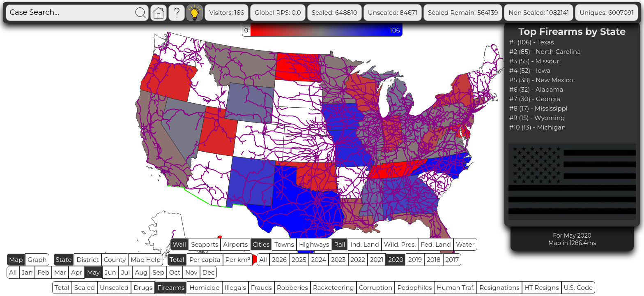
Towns (284, 244)
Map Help (146, 260)
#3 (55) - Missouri (535, 61)
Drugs (143, 288)
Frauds (261, 288)
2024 (319, 260)
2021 (377, 260)
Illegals (235, 288)
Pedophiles (414, 288)
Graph (37, 260)
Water (465, 244)
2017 (452, 260)
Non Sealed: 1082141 (571, 13)
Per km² (238, 260)
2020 (396, 260)
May (93, 272)
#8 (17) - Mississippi (538, 108)
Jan (27, 272)
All (263, 260)
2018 (434, 260)
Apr (77, 272)
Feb (43, 272)
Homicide (204, 288)
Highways (314, 244)
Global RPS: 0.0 (310, 13)
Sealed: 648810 (367, 13)
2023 (338, 260)
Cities (261, 244)
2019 (415, 260)
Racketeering (333, 288)
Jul (126, 272)
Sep (158, 272)
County (115, 260)
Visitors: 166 (259, 13)
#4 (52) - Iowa (530, 71)
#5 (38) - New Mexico (541, 80)
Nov (191, 272)
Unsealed (114, 288)
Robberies (292, 288)
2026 (279, 260)
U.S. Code (578, 288)
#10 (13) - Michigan (537, 127)
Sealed (85, 288)
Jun (110, 272)
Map (16, 260)
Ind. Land (365, 244)
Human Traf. (455, 288)
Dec (209, 272)
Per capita (205, 260)
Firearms (171, 288)
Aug (141, 272)
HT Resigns (542, 288)
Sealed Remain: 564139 (495, 13)
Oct (175, 272)
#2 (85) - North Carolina (545, 52)
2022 (358, 260)
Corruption (376, 288)
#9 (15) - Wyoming (537, 118)
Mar (60, 272)
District (87, 260)
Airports (235, 244)
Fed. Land (436, 244)
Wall (179, 244)
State (64, 260)
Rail (340, 244)
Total (177, 260)
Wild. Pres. (400, 244)
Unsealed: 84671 (425, 13)
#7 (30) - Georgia (535, 99)
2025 (299, 260)
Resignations (499, 288)
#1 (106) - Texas (532, 42)
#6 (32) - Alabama (536, 89)
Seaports (205, 244)
